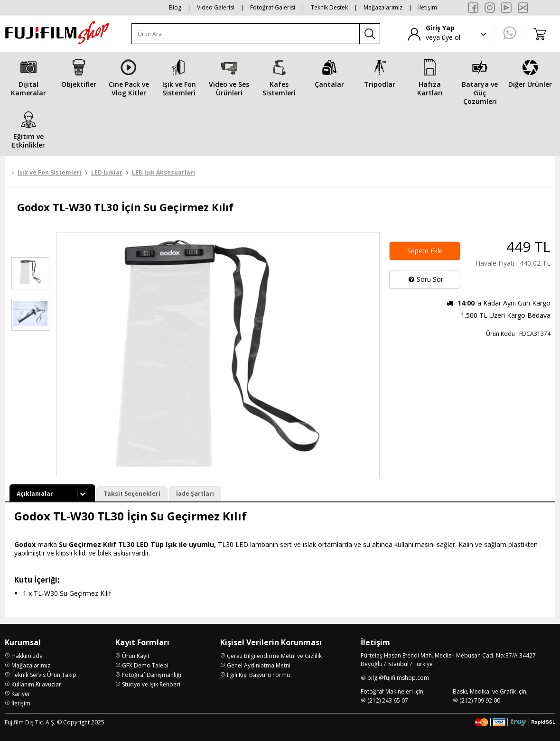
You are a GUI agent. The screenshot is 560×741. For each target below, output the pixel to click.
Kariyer (21, 694)
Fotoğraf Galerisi (273, 7)
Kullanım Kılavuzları (37, 684)
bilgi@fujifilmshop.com (398, 678)
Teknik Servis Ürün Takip (44, 675)
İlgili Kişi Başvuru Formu (258, 675)
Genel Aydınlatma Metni (259, 665)
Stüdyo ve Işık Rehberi (151, 684)
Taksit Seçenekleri (132, 494)
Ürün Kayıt (136, 656)
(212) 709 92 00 (480, 700)
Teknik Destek (329, 7)
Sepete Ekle (425, 251)
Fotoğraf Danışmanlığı (152, 675)
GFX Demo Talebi (145, 665)
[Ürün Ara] (246, 34)
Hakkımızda (27, 656)
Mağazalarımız (383, 7)
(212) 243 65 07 (388, 700)
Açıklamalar (52, 494)
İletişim (428, 7)
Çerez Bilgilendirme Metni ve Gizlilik (274, 656)
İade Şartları (195, 494)
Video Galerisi (216, 7)
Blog (175, 7)
